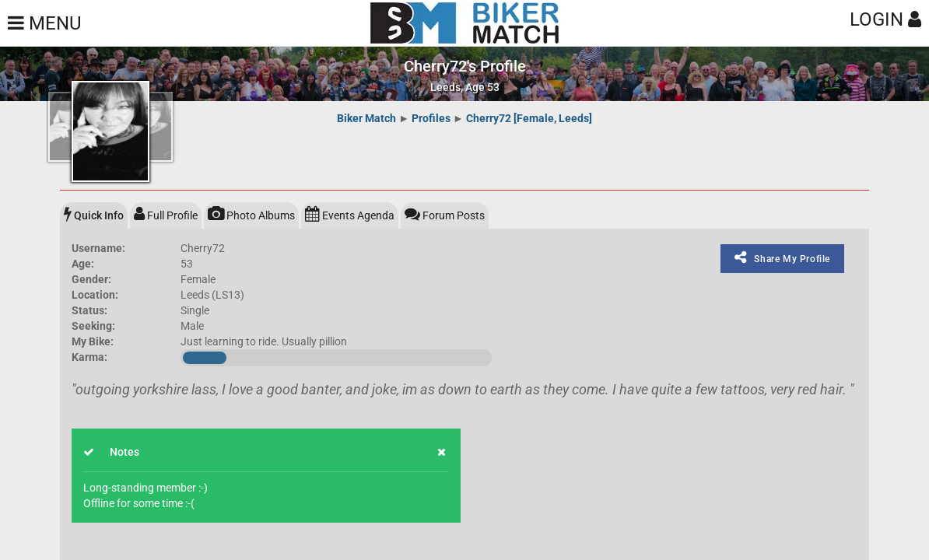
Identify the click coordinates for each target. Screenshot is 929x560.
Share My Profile (782, 257)
